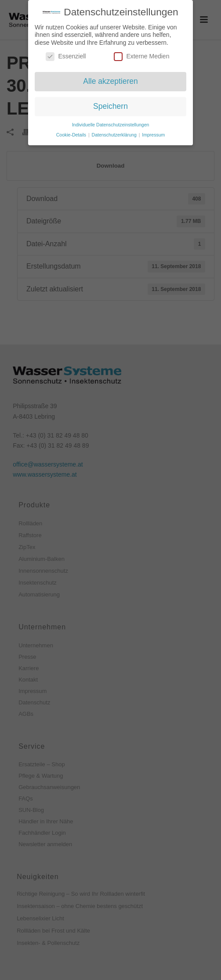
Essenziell (66, 56)
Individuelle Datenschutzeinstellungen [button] (111, 125)
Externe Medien (141, 56)
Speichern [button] (110, 106)
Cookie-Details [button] (72, 134)
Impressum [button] (153, 134)
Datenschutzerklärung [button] (115, 134)
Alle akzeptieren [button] (110, 81)
